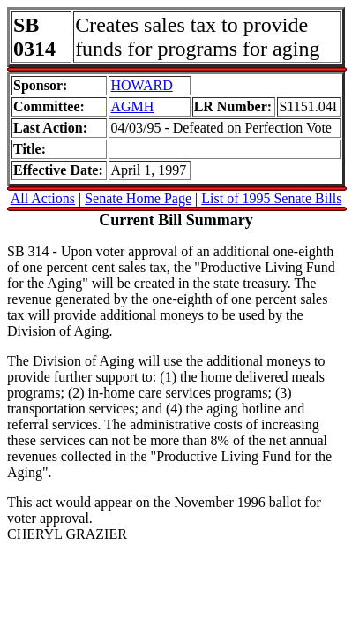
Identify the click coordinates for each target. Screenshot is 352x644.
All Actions (43, 198)
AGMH (132, 106)
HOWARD (141, 85)
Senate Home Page (138, 198)
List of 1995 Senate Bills (271, 198)
